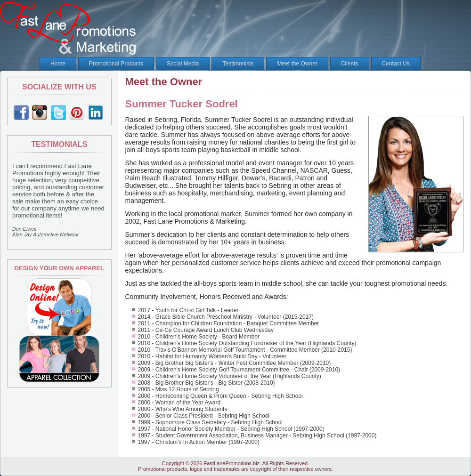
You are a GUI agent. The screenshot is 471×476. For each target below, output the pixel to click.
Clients (350, 64)
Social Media (183, 64)
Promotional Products (116, 64)
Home (58, 64)
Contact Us (396, 64)
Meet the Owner (297, 64)
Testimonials (238, 64)
